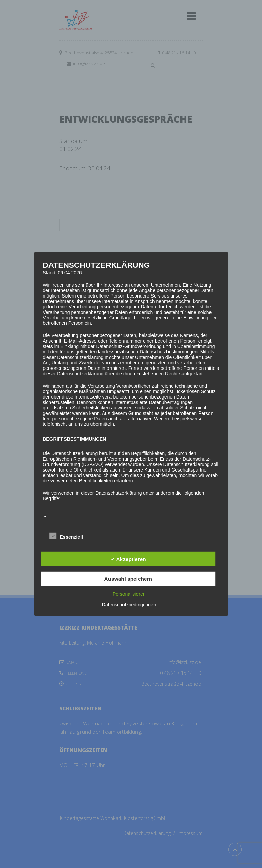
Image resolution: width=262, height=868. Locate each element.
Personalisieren (129, 594)
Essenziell (66, 536)
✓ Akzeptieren (128, 559)
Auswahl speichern (128, 579)
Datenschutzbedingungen (129, 605)
